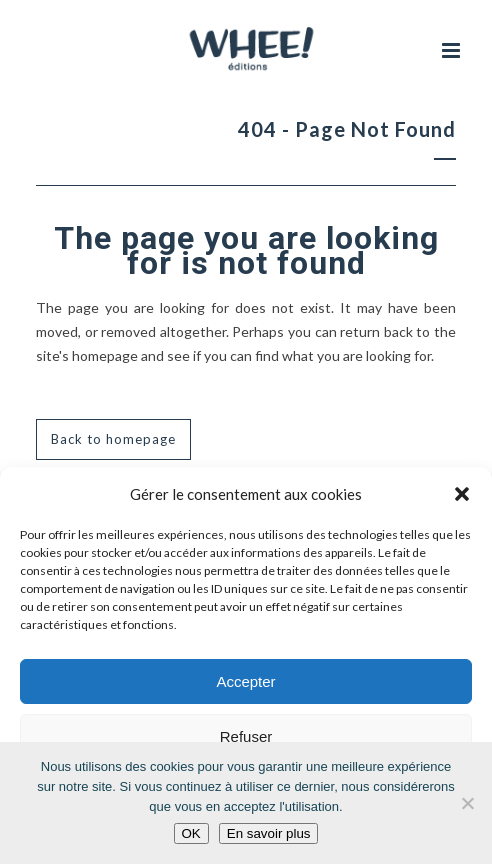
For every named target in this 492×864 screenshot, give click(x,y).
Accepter (245, 681)
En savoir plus (269, 833)
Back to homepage (113, 439)
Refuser (246, 736)
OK (191, 833)
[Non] (467, 803)
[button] (462, 494)
